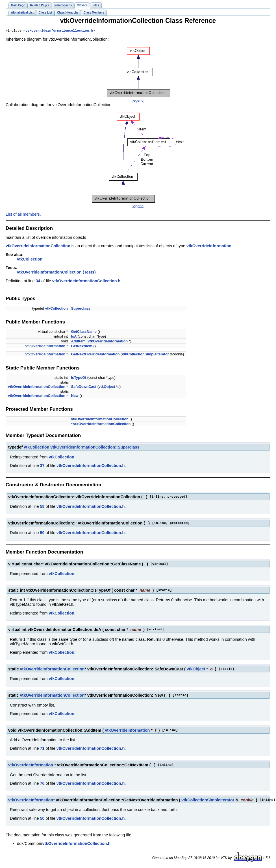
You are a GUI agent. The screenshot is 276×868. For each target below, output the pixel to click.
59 (42, 533)
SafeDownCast (84, 387)
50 (42, 819)
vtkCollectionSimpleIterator (145, 355)
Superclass (81, 309)
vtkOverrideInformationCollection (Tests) (56, 273)
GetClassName (84, 332)
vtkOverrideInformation (209, 246)
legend (138, 101)
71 (42, 749)
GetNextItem (82, 346)
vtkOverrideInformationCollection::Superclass (95, 448)
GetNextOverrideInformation (95, 355)
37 (42, 466)
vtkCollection (30, 260)
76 (42, 784)
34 (38, 281)
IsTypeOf (79, 378)
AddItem (78, 342)
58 (42, 507)
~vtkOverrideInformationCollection (101, 424)
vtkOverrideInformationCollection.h (59, 31)
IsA (74, 337)
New (75, 396)
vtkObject (107, 387)
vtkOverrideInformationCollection (38, 246)
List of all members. (23, 215)
